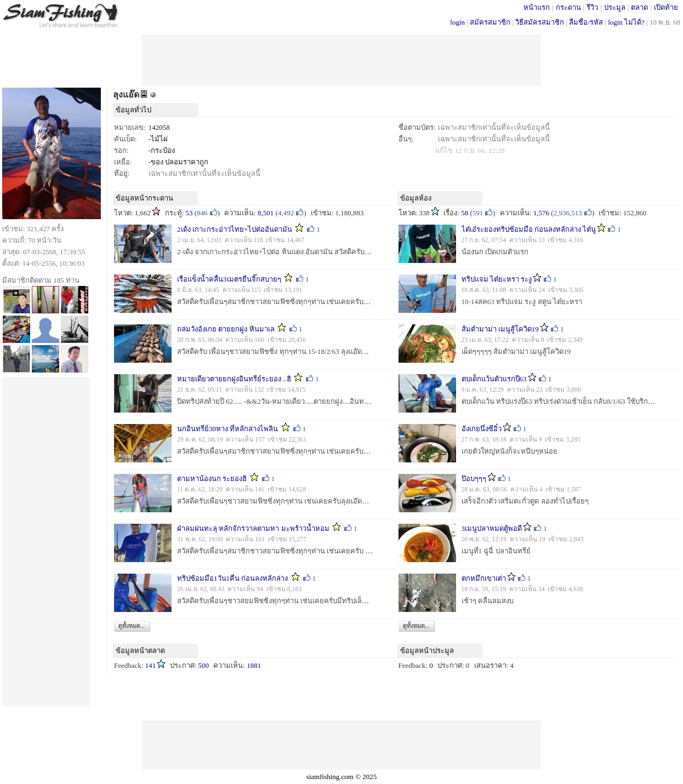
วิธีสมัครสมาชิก (540, 22)
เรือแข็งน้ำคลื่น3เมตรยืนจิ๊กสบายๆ (229, 279)
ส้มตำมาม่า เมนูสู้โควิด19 (500, 329)
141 (151, 665)
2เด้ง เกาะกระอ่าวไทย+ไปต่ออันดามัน (235, 229)
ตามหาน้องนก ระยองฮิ (212, 479)
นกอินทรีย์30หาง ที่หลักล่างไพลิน (227, 429)
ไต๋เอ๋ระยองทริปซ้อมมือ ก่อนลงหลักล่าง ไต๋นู (529, 229)
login (457, 22)
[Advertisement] (341, 59)
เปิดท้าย (666, 7)
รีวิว (592, 7)
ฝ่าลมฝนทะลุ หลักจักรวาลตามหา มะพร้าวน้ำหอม (253, 528)
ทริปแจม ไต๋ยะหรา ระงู (497, 279)
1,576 (541, 213)
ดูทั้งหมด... (132, 626)
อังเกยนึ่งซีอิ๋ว (482, 429)
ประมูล (615, 7)
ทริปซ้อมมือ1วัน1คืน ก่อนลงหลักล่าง (232, 578)
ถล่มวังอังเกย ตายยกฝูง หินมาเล (226, 329)
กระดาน (568, 7)
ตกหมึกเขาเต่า (484, 578)
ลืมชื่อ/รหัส (586, 22)
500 (204, 665)
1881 (254, 665)
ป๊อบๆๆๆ (474, 479)
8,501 (266, 213)
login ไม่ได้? (626, 22)
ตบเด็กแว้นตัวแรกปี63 (494, 379)
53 (189, 213)
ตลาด (639, 7)
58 (465, 213)
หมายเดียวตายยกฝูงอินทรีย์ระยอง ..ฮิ (234, 379)
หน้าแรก (537, 7)
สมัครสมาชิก (490, 22)
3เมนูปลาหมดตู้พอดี (492, 528)
